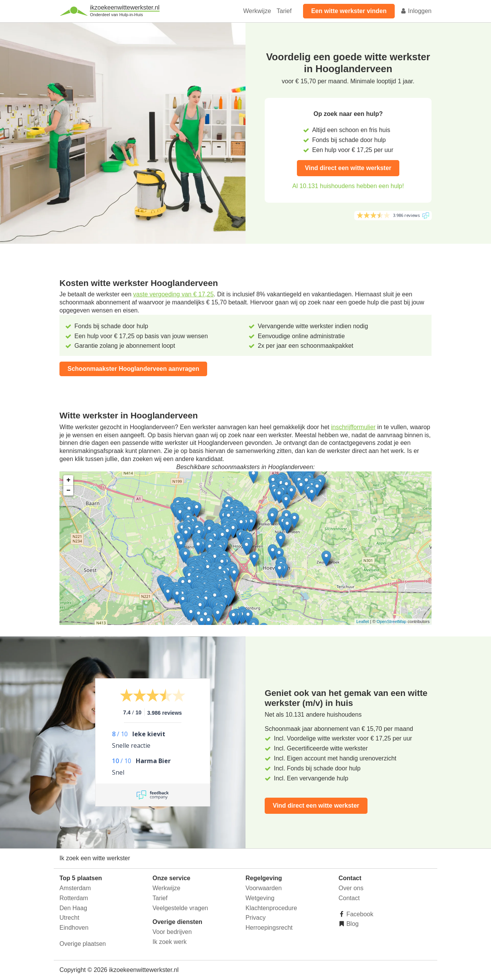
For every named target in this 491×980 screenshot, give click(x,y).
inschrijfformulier (353, 427)
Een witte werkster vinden (349, 11)
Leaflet (363, 621)
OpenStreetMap (392, 621)
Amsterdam (75, 888)
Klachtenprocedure (271, 908)
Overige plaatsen (83, 944)
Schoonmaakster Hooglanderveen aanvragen (133, 369)
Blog (352, 924)
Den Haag (73, 908)
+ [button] (68, 480)
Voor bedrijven (172, 932)
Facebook (359, 914)
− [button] (68, 491)
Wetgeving (260, 898)
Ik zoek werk (170, 942)
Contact (349, 898)
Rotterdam (74, 898)
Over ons (351, 888)
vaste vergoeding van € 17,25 (173, 294)
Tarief (284, 11)
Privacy (255, 918)
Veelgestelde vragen (180, 908)
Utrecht (69, 918)
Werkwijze (257, 11)
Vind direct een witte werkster (348, 168)
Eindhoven (74, 928)
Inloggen (416, 11)
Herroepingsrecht (269, 928)
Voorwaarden (264, 888)
